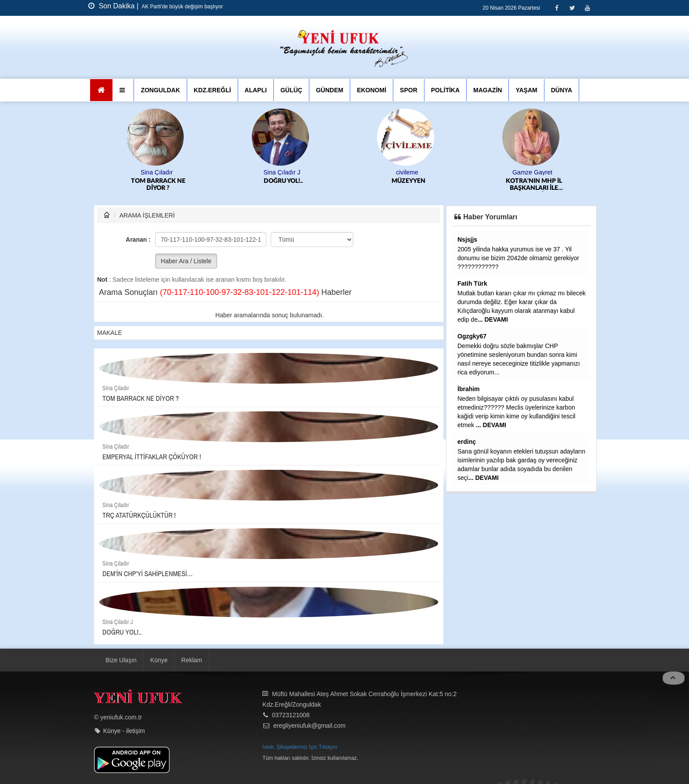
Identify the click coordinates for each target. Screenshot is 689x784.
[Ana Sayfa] (101, 90)
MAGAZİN (488, 90)
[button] (123, 90)
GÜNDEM (330, 90)
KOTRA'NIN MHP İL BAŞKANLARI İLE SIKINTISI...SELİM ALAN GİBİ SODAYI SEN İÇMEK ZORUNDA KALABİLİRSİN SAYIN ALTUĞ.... (534, 185)
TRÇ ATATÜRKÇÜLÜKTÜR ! (139, 515)
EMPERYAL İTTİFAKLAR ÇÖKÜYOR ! (152, 457)
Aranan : (138, 240)
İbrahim (469, 389)
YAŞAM (526, 90)
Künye (159, 660)
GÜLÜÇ (291, 90)
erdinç (467, 442)
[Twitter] (572, 8)
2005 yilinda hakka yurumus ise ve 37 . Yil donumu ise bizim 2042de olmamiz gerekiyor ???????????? (518, 258)
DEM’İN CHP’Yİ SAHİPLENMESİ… (148, 573)
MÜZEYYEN (408, 181)
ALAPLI (256, 90)
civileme (407, 172)
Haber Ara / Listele (186, 261)
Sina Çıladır (157, 172)
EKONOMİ (372, 90)
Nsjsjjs (467, 240)
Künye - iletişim (124, 731)
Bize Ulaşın (121, 660)
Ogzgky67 (472, 336)
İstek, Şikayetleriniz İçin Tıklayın (300, 747)
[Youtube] (587, 8)
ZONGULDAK (160, 90)
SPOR (409, 90)
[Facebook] (557, 8)
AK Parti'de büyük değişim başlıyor (182, 7)
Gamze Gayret (532, 172)
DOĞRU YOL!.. (283, 181)
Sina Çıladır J (282, 172)
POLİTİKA (445, 90)
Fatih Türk (472, 283)
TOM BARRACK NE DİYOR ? (158, 185)
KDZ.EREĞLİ (212, 90)
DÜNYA (562, 90)
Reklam (192, 660)
